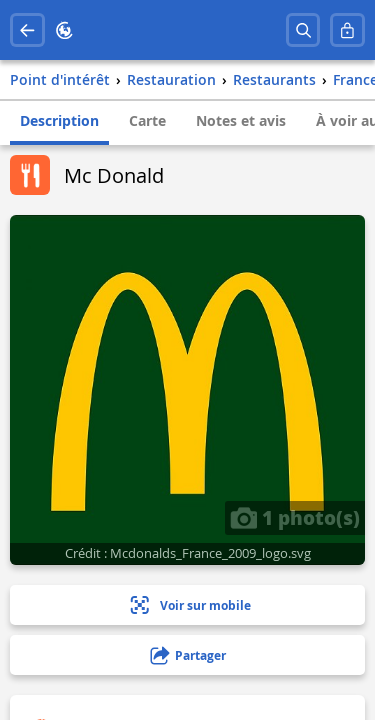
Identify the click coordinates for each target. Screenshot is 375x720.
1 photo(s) (295, 517)
